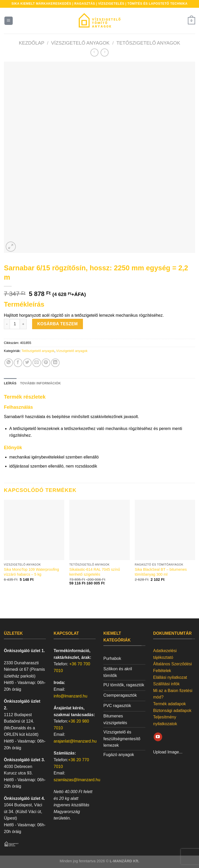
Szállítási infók (166, 684)
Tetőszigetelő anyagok (148, 43)
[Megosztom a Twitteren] (27, 363)
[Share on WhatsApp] (9, 363)
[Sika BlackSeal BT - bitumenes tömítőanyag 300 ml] (165, 530)
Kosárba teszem (58, 324)
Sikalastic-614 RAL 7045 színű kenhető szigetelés (94, 572)
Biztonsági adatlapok (172, 711)
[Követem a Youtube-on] (158, 737)
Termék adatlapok (169, 704)
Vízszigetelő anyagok (80, 43)
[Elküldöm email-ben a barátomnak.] (37, 363)
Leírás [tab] (10, 383)
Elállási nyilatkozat (170, 677)
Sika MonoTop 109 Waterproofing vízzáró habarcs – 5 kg (31, 572)
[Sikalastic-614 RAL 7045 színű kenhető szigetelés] (99, 530)
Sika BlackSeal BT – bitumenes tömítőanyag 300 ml (161, 572)
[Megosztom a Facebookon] (18, 363)
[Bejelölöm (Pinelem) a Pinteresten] (46, 363)
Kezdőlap (32, 43)
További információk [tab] (40, 383)
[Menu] (9, 21)
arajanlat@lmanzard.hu (75, 741)
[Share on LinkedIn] (55, 363)
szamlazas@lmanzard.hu (77, 780)
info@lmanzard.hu (70, 696)
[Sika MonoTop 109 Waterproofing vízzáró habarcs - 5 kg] (34, 530)
